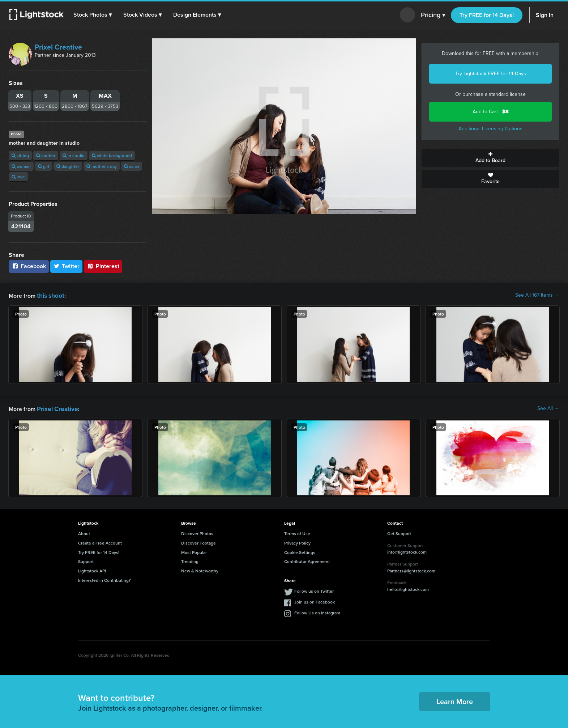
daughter (68, 166)
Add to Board (490, 158)
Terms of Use (297, 532)
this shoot (50, 295)
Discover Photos (197, 532)
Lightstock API (92, 569)
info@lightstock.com (407, 551)
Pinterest (103, 266)
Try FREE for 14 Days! (487, 15)
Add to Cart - (491, 112)
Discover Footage (198, 541)
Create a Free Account (100, 541)
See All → (548, 408)
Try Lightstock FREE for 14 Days (491, 74)
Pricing (433, 15)
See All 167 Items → (537, 295)
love (18, 177)
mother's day (102, 166)
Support (86, 560)
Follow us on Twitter (314, 590)
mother (46, 155)
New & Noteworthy (200, 569)
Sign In (545, 15)
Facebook (29, 266)
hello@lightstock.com (408, 588)
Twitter (67, 266)
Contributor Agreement (307, 560)
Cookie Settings (300, 551)
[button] (94, 15)
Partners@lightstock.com (411, 569)
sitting (20, 155)
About (84, 532)
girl (44, 166)
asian (132, 166)
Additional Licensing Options (490, 129)
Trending (190, 560)
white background (112, 155)
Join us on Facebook (315, 600)
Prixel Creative (58, 47)
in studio (74, 155)
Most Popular (194, 551)
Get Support (399, 532)
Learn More (455, 700)
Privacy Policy (297, 541)
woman (21, 166)
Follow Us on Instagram (317, 611)
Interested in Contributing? (104, 579)
